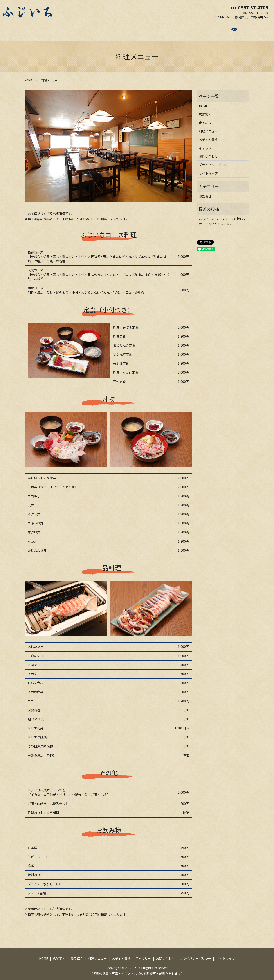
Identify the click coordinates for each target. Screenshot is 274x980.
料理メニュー (121, 30)
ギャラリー (170, 30)
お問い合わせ (193, 30)
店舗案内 (80, 30)
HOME (63, 30)
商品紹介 (99, 30)
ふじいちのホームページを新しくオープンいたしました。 (222, 217)
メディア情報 (146, 30)
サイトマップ (208, 169)
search (212, 30)
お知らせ (205, 192)
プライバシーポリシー (215, 160)
